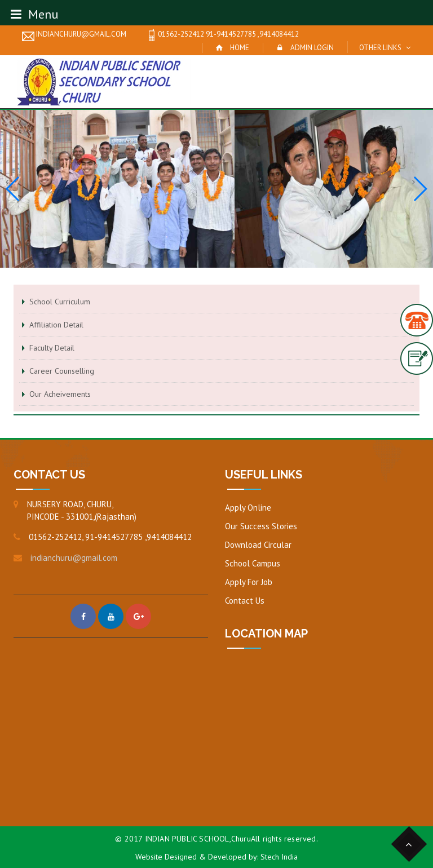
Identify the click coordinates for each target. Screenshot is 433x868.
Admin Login (312, 48)
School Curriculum (60, 302)
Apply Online (248, 508)
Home (240, 48)
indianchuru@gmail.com (74, 35)
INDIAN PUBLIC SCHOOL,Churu (198, 839)
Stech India (279, 857)
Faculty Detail (52, 348)
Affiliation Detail (56, 325)
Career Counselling (62, 371)
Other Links (380, 48)
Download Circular (258, 545)
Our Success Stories (261, 526)
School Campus (253, 563)
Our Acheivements (60, 394)
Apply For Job (249, 582)
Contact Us (245, 601)
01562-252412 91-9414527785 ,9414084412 (222, 35)
